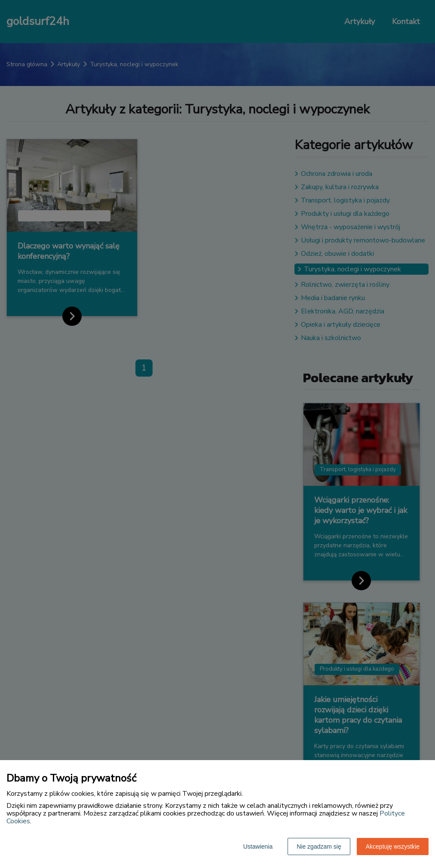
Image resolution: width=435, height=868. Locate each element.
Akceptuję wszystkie (393, 847)
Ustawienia (258, 847)
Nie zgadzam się (319, 847)
